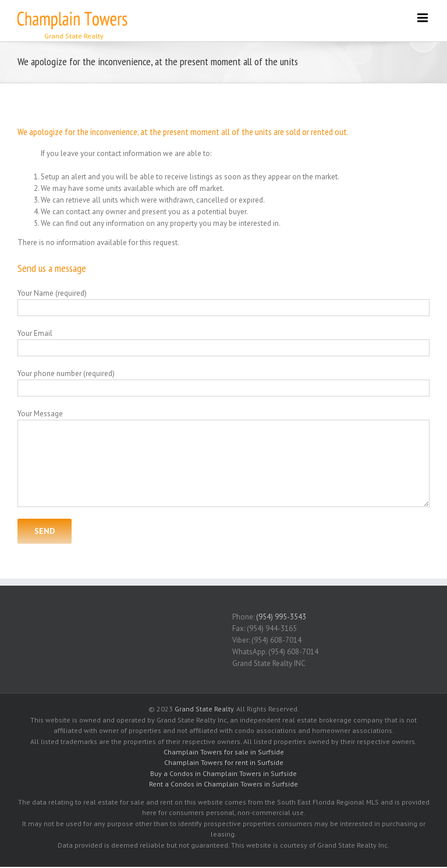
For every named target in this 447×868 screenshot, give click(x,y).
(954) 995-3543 (281, 617)
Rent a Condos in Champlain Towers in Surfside (223, 784)
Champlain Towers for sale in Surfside (224, 752)
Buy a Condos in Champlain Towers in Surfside (223, 773)
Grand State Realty (204, 709)
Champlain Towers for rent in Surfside (224, 762)
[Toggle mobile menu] (423, 18)
